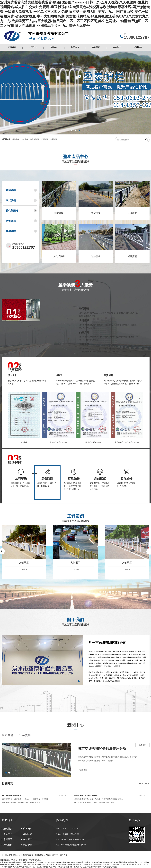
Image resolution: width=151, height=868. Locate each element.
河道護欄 (44, 139)
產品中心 (54, 47)
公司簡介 (33, 47)
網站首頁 (12, 47)
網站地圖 (28, 845)
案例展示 (96, 47)
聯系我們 (138, 47)
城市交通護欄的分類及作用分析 (102, 749)
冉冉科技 (64, 855)
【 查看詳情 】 (84, 770)
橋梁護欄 (53, 139)
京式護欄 (25, 139)
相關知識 (8, 783)
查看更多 (142, 745)
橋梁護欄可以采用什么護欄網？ (87, 796)
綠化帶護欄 (35, 139)
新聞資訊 (75, 47)
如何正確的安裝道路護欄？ (12, 796)
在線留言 (117, 47)
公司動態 (8, 735)
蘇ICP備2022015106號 (43, 855)
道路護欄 (16, 139)
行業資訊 (25, 735)
